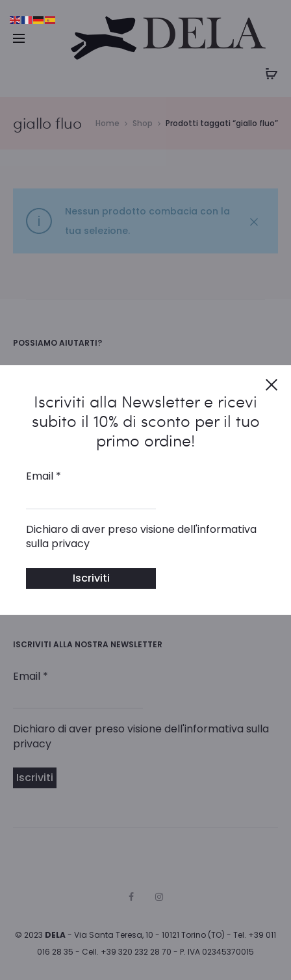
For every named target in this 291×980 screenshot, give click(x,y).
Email (44, 476)
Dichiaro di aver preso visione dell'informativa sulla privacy (141, 537)
